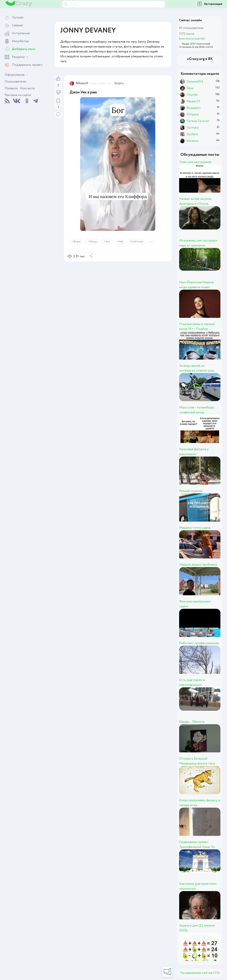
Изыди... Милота (192, 722)
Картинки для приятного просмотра (198, 886)
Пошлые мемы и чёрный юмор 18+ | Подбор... (197, 326)
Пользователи (15, 82)
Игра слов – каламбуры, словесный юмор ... (197, 410)
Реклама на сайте (18, 95)
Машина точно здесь (195, 528)
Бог (108, 242)
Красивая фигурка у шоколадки (194, 452)
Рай (121, 242)
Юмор (93, 242)
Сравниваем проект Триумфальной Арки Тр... (198, 844)
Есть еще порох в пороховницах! (192, 682)
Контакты (27, 88)
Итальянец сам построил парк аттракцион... (198, 243)
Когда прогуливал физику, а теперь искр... (200, 803)
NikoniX (82, 83)
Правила (11, 88)
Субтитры (138, 242)
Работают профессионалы (199, 643)
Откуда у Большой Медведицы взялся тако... (198, 761)
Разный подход (191, 491)
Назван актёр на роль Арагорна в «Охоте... (195, 201)
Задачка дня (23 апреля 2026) (197, 928)
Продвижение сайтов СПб (200, 973)
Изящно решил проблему (198, 565)
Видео (119, 83)
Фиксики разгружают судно (195, 604)
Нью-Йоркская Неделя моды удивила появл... (196, 285)
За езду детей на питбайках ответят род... (198, 368)
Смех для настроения (195, 162)
